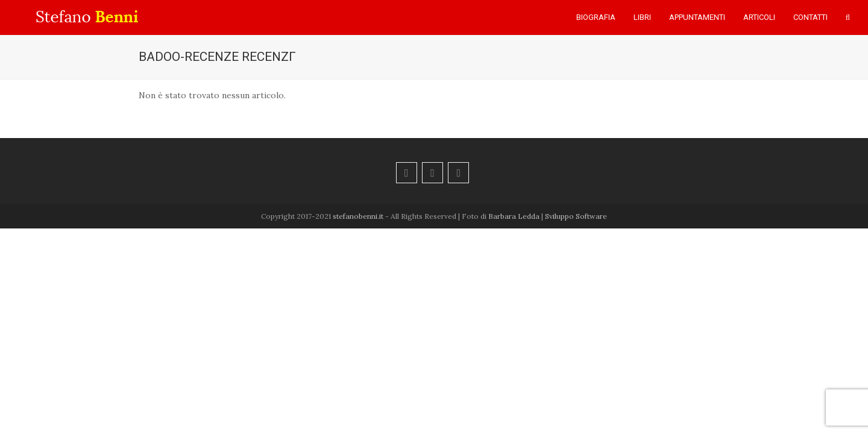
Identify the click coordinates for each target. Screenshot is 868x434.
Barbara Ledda (514, 216)
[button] (848, 17)
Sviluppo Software (576, 216)
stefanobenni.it (358, 216)
